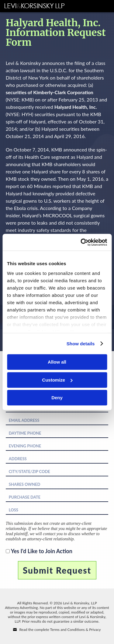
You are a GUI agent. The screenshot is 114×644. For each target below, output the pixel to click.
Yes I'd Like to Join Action (42, 551)
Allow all (57, 362)
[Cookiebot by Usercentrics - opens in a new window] (81, 242)
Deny (57, 398)
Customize (57, 380)
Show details (81, 344)
